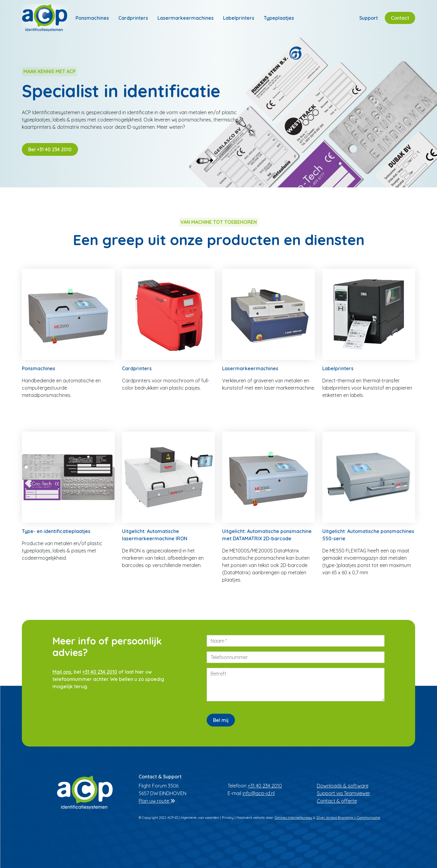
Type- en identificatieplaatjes (56, 531)
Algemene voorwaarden (200, 818)
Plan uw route (157, 801)
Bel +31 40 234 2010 (50, 149)
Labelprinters (239, 18)
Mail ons (62, 672)
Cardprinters (133, 18)
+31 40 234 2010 (100, 672)
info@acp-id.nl (259, 793)
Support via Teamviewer (344, 793)
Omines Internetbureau (293, 818)
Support (369, 18)
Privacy (228, 818)
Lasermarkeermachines (186, 18)
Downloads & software (343, 786)
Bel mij (221, 720)
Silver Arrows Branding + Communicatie (348, 818)
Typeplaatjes (279, 18)
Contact (400, 18)
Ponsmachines (92, 18)
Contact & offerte (337, 801)
